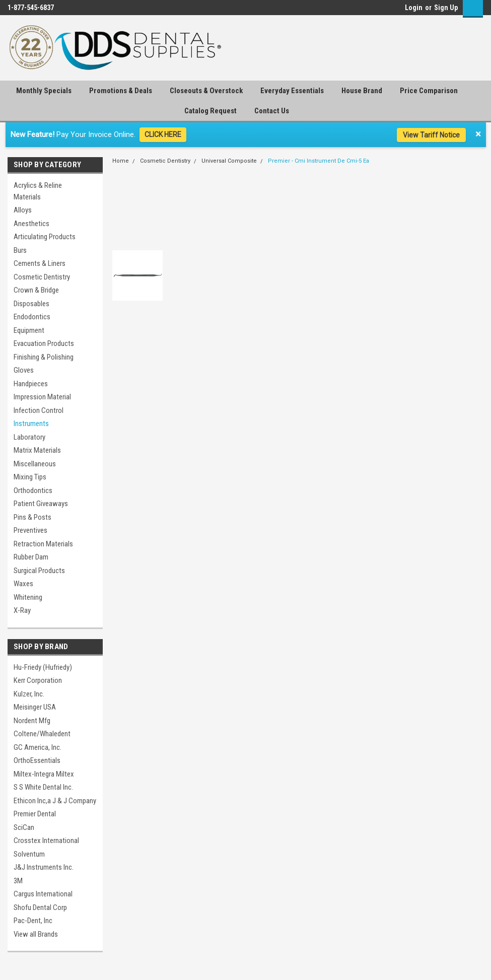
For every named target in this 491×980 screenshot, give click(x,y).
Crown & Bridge (36, 290)
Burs (20, 250)
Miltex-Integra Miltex (44, 774)
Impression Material (42, 397)
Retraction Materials (43, 544)
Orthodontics (33, 491)
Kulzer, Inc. (29, 694)
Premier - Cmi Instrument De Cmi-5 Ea (319, 161)
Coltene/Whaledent (42, 734)
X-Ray (22, 610)
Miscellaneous (35, 464)
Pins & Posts (32, 517)
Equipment (29, 330)
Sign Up (446, 8)
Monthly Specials (44, 91)
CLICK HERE (163, 134)
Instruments (31, 424)
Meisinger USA (35, 707)
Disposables (31, 304)
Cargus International (43, 894)
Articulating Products (45, 237)
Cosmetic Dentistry (42, 277)
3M (18, 881)
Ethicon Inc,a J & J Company (55, 801)
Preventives (30, 530)
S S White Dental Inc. (43, 787)
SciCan (24, 827)
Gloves (24, 370)
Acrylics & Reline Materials (38, 191)
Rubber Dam (31, 557)
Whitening (28, 597)
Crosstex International (46, 841)
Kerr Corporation (38, 680)
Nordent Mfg (32, 721)
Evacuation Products (44, 343)
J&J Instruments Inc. (44, 867)
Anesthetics (31, 224)
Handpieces (31, 384)
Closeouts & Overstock (206, 91)
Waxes (23, 584)
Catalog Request (211, 111)
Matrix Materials (37, 450)
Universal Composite (229, 161)
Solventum (29, 854)
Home (121, 161)
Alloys (23, 210)
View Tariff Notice (431, 135)
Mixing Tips (30, 477)
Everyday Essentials (292, 91)
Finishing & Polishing (44, 357)
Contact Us (272, 111)
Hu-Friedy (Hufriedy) (43, 667)
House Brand (362, 91)
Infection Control (39, 410)
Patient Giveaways (41, 504)
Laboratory (29, 437)
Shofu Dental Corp (40, 907)
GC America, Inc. (38, 747)
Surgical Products (39, 571)
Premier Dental (35, 814)
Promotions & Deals (121, 91)
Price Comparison (429, 91)
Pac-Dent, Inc (33, 921)
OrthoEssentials (37, 760)
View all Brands (36, 934)
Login (414, 8)
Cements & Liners (40, 263)
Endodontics (32, 317)
